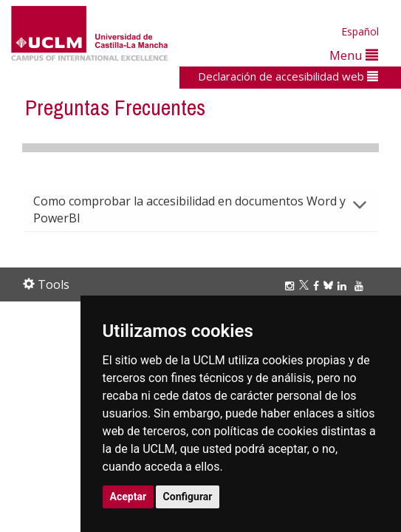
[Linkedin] (342, 286)
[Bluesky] (330, 286)
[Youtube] (361, 286)
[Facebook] (318, 286)
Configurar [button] (188, 497)
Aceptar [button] (128, 497)
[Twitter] (306, 286)
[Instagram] (292, 286)
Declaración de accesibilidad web (288, 76)
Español (360, 31)
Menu (354, 55)
